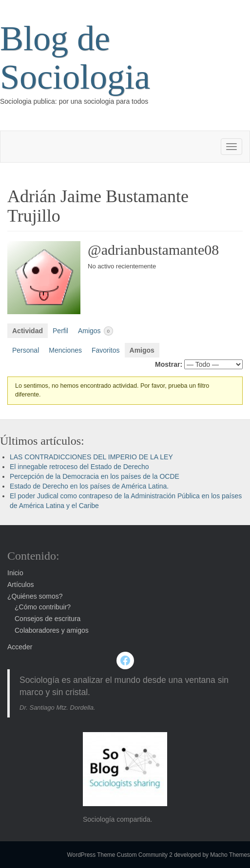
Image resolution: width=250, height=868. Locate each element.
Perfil (60, 331)
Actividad (28, 331)
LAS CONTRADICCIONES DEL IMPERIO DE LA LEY (91, 457)
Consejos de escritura (48, 619)
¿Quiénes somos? (35, 596)
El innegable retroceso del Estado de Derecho (79, 467)
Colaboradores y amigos (52, 630)
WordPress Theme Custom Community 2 (120, 855)
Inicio (15, 573)
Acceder (20, 647)
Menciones (65, 350)
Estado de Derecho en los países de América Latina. (89, 486)
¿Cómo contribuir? (43, 607)
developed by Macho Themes (212, 855)
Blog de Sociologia (75, 58)
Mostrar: (169, 364)
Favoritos (106, 350)
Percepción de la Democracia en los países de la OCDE (95, 476)
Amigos (96, 331)
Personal (26, 350)
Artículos (20, 585)
